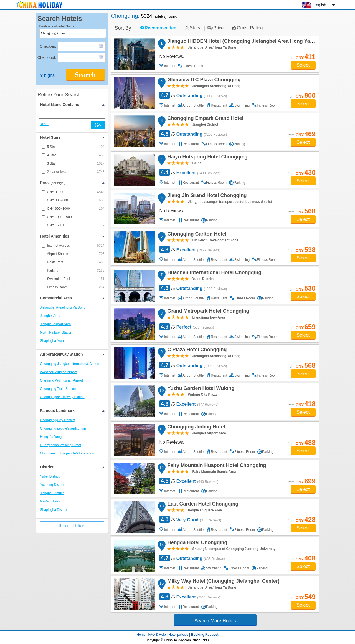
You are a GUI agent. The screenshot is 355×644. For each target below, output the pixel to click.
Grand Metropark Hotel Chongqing (208, 312)
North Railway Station (56, 332)
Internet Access (76, 246)
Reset (44, 124)
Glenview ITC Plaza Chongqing (203, 80)
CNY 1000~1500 (76, 217)
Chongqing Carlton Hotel (196, 235)
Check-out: (47, 57)
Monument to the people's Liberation (67, 453)
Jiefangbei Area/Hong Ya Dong (63, 307)
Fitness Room (76, 287)
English (320, 5)
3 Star (76, 163)
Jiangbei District (52, 493)
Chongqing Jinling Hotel (196, 428)
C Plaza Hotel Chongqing (196, 350)
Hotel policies (178, 635)
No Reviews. (172, 56)
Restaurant (76, 262)
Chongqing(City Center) (58, 420)
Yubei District (50, 476)
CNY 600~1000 (76, 209)
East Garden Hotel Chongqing (202, 505)
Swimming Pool (76, 279)
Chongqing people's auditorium (63, 428)
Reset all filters (72, 526)
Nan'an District (51, 501)
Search (85, 75)
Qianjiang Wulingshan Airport (62, 380)
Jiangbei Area (50, 316)
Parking (76, 271)
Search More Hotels (215, 621)
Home (141, 635)
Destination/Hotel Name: (57, 26)
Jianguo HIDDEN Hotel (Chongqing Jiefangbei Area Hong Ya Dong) (246, 42)
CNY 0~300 (76, 192)
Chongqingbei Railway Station (62, 397)
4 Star (76, 155)
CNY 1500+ (76, 225)
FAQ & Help (157, 635)
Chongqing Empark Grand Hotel (205, 119)
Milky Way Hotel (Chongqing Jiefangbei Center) (223, 582)
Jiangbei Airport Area (56, 324)
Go (98, 125)
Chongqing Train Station (58, 389)
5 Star (76, 147)
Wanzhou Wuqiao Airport (59, 372)
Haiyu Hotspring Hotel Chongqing (207, 158)
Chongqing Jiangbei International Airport (70, 364)
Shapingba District (54, 510)
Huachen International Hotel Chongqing (214, 273)
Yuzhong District (52, 485)
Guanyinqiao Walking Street (61, 445)
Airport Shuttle (76, 254)
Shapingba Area (52, 341)
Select (303, 65)
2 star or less (76, 172)
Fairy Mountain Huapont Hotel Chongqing (216, 466)
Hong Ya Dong (51, 437)
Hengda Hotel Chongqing (197, 543)
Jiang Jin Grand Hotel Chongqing (206, 196)
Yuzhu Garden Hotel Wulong (200, 389)
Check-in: (48, 46)
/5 (193, 95)
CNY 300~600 (76, 200)
